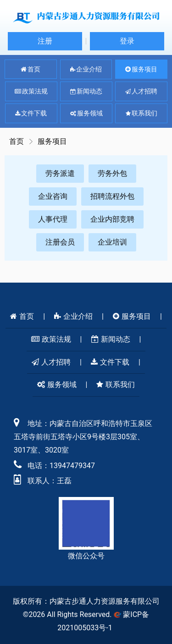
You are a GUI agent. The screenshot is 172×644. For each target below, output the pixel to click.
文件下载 (31, 114)
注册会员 (60, 242)
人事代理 (53, 219)
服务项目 (141, 69)
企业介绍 (86, 70)
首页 (31, 69)
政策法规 (31, 92)
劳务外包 (112, 173)
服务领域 (86, 114)
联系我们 (141, 114)
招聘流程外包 (112, 196)
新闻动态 (86, 92)
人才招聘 (141, 92)
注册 (45, 41)
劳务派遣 (60, 173)
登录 (127, 41)
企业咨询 (53, 196)
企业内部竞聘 (112, 219)
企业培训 (112, 242)
